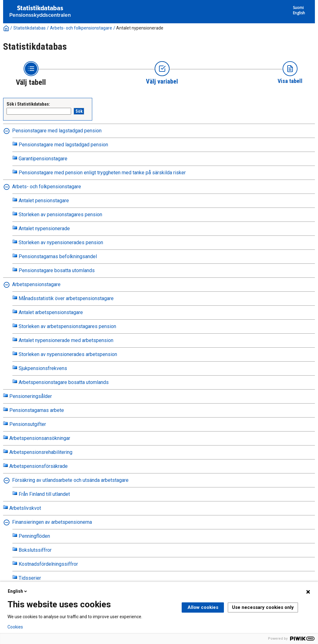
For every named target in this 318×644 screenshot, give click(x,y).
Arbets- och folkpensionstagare (81, 28)
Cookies (15, 627)
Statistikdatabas (30, 28)
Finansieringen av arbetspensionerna (52, 522)
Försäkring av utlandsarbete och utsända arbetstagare (70, 480)
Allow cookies (203, 607)
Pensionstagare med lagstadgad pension (57, 131)
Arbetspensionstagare (36, 284)
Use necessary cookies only (263, 607)
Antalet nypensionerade (140, 28)
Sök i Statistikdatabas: (28, 104)
